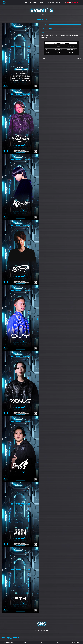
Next (79, 58)
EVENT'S (26, 2)
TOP (21, 2)
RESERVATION (34, 2)
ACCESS (47, 2)
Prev (44, 58)
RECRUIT (52, 2)
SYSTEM (41, 2)
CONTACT (59, 2)
